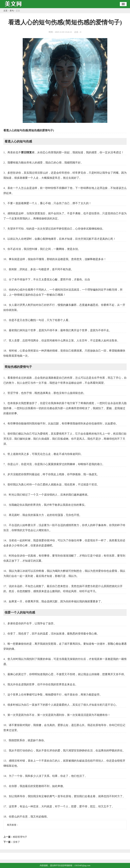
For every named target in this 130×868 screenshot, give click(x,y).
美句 (12, 11)
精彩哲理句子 (20, 837)
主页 (5, 11)
